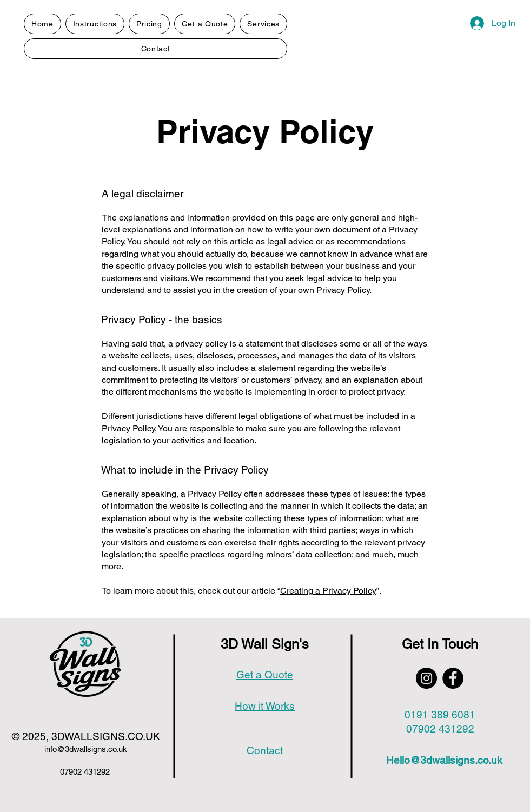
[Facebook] (453, 678)
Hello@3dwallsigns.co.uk (444, 760)
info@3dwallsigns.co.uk (86, 749)
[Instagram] (426, 678)
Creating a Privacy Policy (328, 591)
